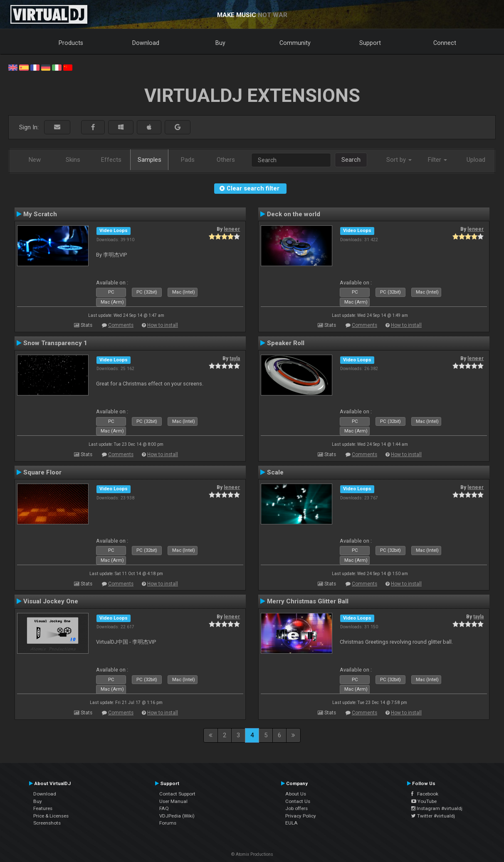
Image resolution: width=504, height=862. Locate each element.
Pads (188, 160)
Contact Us (298, 801)
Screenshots (47, 823)
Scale (275, 472)
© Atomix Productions (252, 854)
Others (226, 160)
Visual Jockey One (51, 601)
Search (351, 160)
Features (43, 808)
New (35, 160)
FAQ (164, 808)
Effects (111, 160)
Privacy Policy (301, 816)
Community (295, 43)
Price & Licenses (51, 816)
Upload (476, 160)
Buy (220, 43)
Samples (149, 160)
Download (146, 43)
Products (71, 43)
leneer (232, 229)
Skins (73, 160)
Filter (437, 160)
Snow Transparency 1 (55, 343)
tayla (235, 358)
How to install (163, 325)
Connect (445, 43)
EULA (292, 823)
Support (370, 43)
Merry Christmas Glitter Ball (308, 601)
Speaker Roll (286, 343)
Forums (168, 823)
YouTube (424, 801)
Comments (121, 325)
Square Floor (42, 472)
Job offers (296, 808)
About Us (296, 794)
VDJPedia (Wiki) (177, 816)
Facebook (425, 794)
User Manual (173, 801)
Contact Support (177, 794)
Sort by (399, 160)
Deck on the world (294, 214)
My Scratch (40, 214)
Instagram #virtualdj (437, 808)
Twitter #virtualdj (433, 816)
